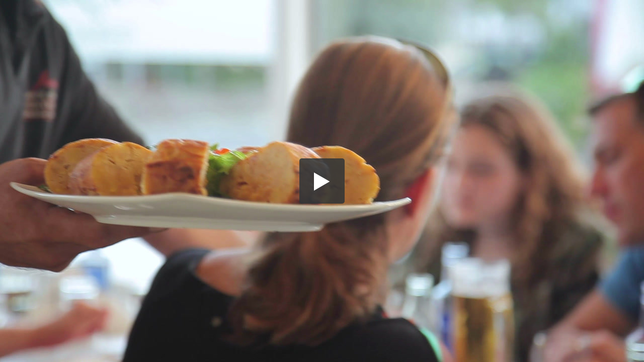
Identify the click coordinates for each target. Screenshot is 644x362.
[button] (322, 181)
